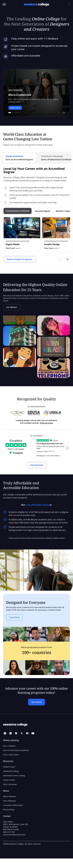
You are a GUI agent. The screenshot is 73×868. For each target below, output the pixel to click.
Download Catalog (11, 771)
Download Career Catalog (14, 776)
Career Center (9, 780)
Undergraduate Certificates (18, 211)
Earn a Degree (9, 746)
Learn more (15, 108)
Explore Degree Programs (19, 259)
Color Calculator (10, 784)
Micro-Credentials (20, 95)
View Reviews (37, 465)
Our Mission (12, 307)
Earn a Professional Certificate (16, 750)
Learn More (14, 617)
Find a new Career (11, 755)
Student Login (9, 767)
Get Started (36, 702)
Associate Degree (43, 211)
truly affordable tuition (37, 505)
